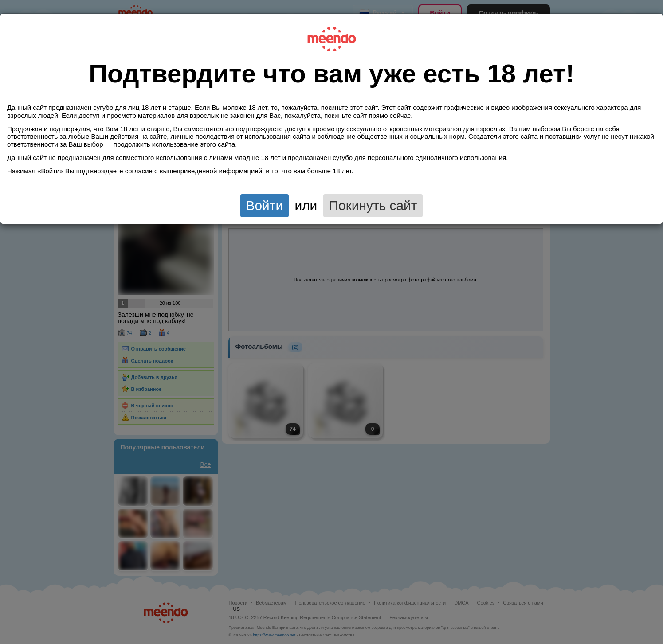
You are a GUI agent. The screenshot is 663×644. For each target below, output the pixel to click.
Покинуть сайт (373, 205)
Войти (265, 205)
